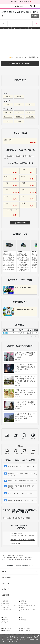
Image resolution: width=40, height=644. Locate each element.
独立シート (8, 112)
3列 (19, 104)
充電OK (19, 121)
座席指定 (30, 112)
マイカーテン (8, 117)
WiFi (8, 121)
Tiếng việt (6, 622)
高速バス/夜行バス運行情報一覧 (20, 2)
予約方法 (21, 446)
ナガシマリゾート (16, 544)
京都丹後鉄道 (7, 630)
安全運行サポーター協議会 (22, 518)
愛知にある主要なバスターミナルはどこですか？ (21, 467)
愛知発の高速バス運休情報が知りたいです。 (21, 481)
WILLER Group (7, 628)
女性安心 (19, 117)
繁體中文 (5, 620)
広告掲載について (8, 610)
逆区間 (35, 16)
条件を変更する (20, 63)
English (5, 618)
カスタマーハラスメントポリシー (29, 611)
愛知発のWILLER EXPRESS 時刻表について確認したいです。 (22, 474)
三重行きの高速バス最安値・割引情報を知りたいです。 (21, 487)
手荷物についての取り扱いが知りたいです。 (21, 500)
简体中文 (23, 620)
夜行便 (19, 97)
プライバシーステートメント (11, 605)
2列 (8, 104)
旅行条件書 (6, 603)
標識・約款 (24, 603)
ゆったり (19, 112)
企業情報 (5, 601)
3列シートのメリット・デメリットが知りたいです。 (22, 494)
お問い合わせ (24, 607)
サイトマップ (7, 607)
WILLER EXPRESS (26, 628)
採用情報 (23, 601)
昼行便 (8, 97)
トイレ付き (30, 117)
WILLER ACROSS (26, 630)
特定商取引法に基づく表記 (28, 605)
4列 (30, 104)
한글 (22, 618)
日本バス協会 (7, 518)
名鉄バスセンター (16, 533)
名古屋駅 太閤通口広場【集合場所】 (23, 540)
